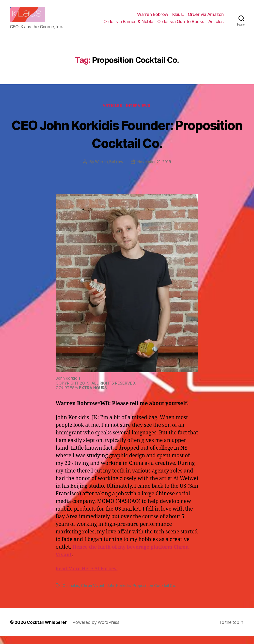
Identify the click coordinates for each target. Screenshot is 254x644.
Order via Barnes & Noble (128, 25)
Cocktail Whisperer (48, 630)
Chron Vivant (93, 594)
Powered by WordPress (98, 630)
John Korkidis (119, 594)
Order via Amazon (206, 18)
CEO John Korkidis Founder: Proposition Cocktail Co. (127, 141)
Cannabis (71, 594)
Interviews (139, 114)
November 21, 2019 (155, 170)
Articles (216, 25)
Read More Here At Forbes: (88, 577)
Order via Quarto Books (181, 25)
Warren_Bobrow (108, 170)
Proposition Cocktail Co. (155, 594)
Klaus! (178, 18)
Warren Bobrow (153, 18)
